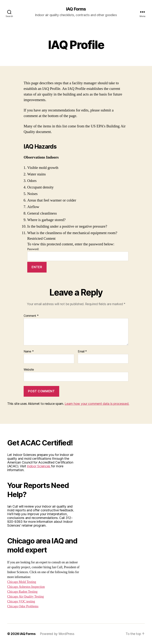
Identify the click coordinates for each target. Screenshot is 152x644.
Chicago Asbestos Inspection (26, 587)
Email (82, 352)
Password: (78, 254)
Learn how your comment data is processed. (97, 404)
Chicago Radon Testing (22, 592)
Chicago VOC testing (21, 602)
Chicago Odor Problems (23, 606)
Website (29, 369)
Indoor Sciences (39, 466)
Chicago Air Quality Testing (26, 597)
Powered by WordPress (57, 634)
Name (29, 352)
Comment (31, 316)
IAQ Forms (76, 9)
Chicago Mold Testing (22, 582)
